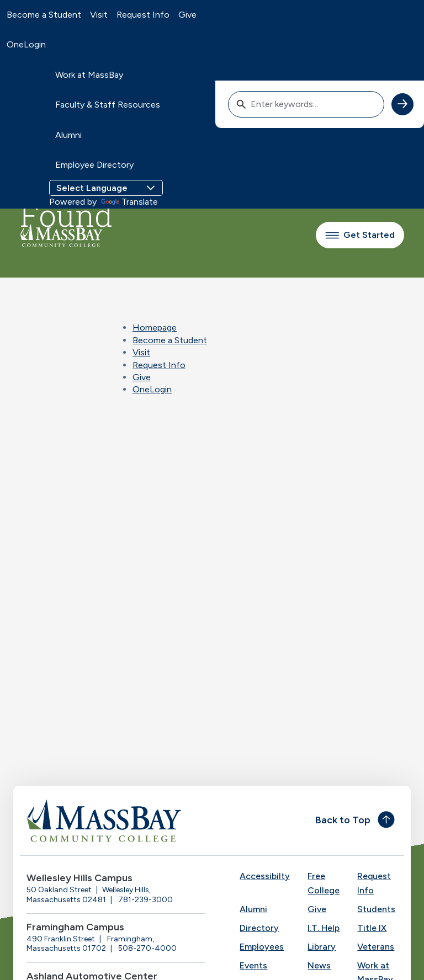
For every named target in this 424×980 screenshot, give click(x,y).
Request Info (143, 15)
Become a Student (44, 15)
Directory (259, 928)
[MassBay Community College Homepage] (61, 235)
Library (322, 947)
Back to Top (343, 820)
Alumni (68, 135)
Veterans (376, 947)
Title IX (372, 928)
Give (187, 15)
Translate (129, 202)
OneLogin (26, 44)
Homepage (155, 327)
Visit (99, 15)
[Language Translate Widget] (106, 188)
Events (253, 965)
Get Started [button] (360, 235)
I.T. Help (324, 928)
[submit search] (402, 104)
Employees (262, 947)
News (319, 965)
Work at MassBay (89, 75)
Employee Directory (94, 165)
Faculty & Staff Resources (108, 105)
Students (376, 909)
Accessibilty (265, 876)
